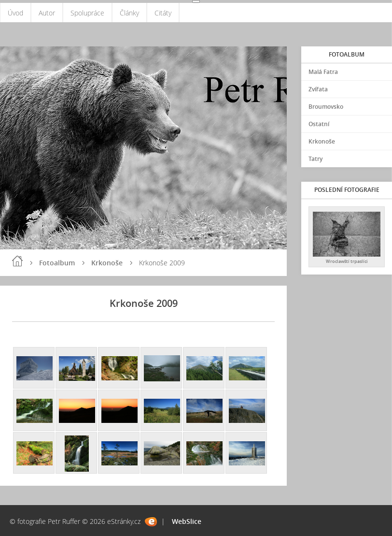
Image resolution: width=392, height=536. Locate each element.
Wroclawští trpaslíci (347, 261)
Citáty (163, 13)
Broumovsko (326, 107)
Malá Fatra (323, 72)
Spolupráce (87, 13)
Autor (47, 13)
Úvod (15, 13)
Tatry (315, 159)
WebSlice (187, 521)
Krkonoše (107, 263)
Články (129, 13)
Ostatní (319, 124)
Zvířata (318, 89)
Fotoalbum (57, 263)
